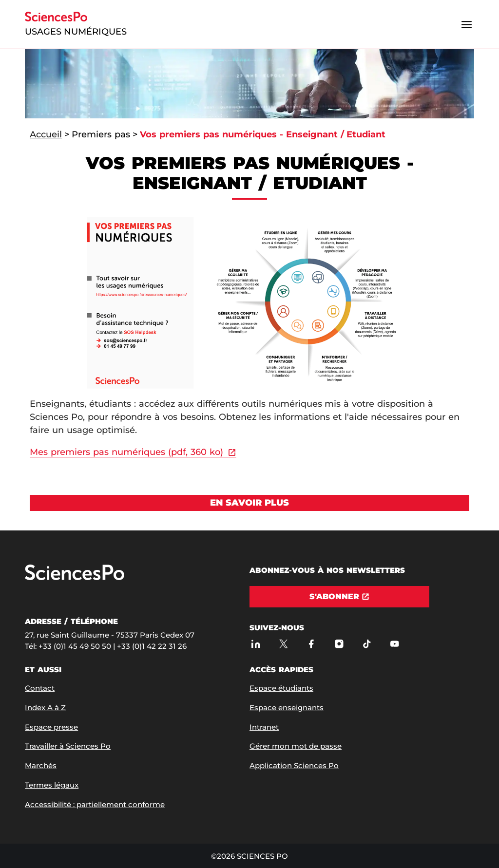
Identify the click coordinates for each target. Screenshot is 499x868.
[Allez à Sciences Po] (75, 578)
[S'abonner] (339, 597)
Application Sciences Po (294, 765)
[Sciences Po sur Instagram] (339, 644)
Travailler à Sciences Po (68, 746)
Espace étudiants (281, 688)
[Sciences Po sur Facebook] (311, 644)
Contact (40, 688)
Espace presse (51, 727)
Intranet (264, 727)
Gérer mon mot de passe (296, 746)
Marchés (41, 765)
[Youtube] (394, 644)
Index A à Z (45, 708)
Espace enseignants (287, 708)
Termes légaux (52, 785)
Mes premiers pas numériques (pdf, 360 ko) (126, 452)
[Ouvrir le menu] (467, 24)
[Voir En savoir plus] (249, 503)
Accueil (46, 134)
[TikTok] (367, 644)
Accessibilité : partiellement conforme (95, 804)
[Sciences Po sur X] (283, 644)
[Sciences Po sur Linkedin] (256, 644)
